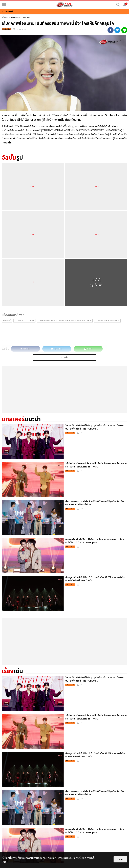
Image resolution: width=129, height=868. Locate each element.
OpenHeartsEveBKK (107, 321)
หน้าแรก (5, 18)
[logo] (64, 5)
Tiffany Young (24, 321)
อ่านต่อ (64, 358)
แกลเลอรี (26, 18)
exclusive (15, 18)
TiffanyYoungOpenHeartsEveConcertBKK (65, 321)
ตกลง (120, 859)
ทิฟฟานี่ (7, 321)
